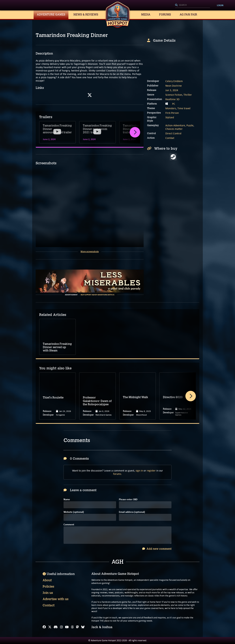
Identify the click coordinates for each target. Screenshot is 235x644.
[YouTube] (67, 627)
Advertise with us (56, 599)
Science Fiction (174, 95)
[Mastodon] (77, 627)
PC (174, 104)
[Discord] (56, 627)
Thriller (188, 95)
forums (117, 474)
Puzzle (190, 125)
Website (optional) (74, 512)
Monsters (171, 108)
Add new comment (157, 549)
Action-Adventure (175, 125)
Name (67, 500)
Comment (69, 525)
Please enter (128, 500)
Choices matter (174, 129)
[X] (50, 627)
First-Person (172, 113)
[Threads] (72, 627)
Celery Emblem (174, 81)
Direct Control (173, 133)
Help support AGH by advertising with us (97, 295)
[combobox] (193, 5)
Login (220, 5)
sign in (139, 471)
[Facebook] (44, 627)
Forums (165, 15)
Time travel (184, 108)
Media (146, 15)
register (151, 471)
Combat (170, 138)
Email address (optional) (132, 512)
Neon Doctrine (174, 86)
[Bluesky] (83, 627)
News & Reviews (86, 15)
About (47, 580)
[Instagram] (61, 627)
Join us (48, 593)
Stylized (170, 117)
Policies (48, 586)
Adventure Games (51, 15)
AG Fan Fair (188, 15)
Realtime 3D (172, 99)
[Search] (193, 5)
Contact (49, 605)
